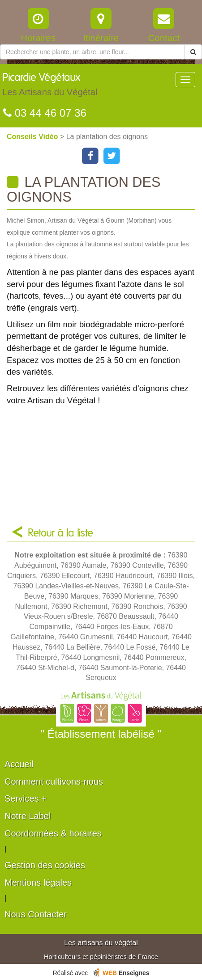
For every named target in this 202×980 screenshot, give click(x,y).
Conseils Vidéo (33, 137)
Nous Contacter (36, 914)
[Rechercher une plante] (92, 52)
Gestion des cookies (45, 865)
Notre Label (28, 816)
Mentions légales (38, 883)
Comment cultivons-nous (54, 781)
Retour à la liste (60, 533)
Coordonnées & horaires (53, 833)
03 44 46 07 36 (45, 113)
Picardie (50, 87)
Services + (26, 798)
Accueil (19, 764)
